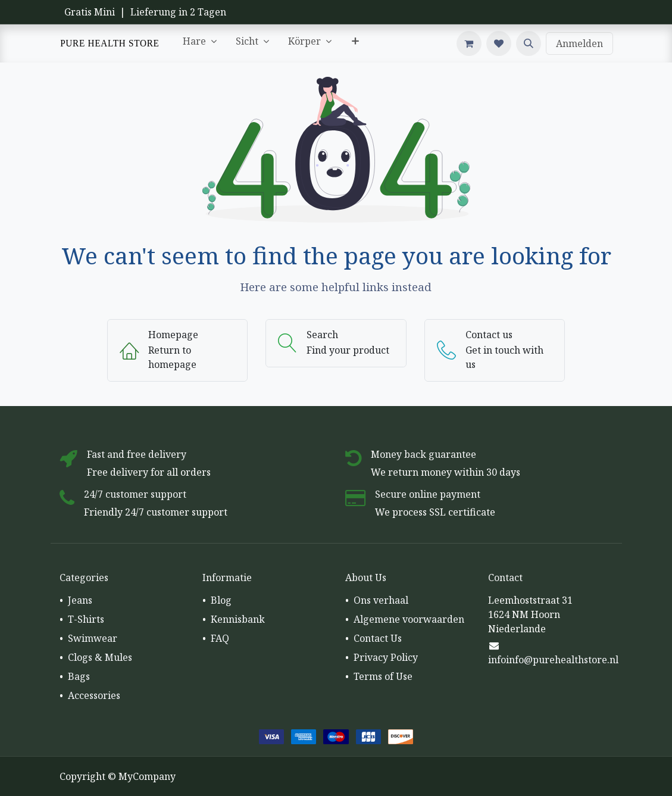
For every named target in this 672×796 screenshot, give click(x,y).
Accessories (94, 695)
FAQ (220, 638)
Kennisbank (238, 619)
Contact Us (378, 638)
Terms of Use (383, 676)
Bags (79, 676)
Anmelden (579, 43)
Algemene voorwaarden (409, 619)
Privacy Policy (386, 657)
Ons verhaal (381, 600)
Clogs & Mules (100, 657)
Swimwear (93, 638)
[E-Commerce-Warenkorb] (469, 43)
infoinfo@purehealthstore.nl (553, 660)
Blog (221, 600)
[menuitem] (200, 43)
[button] (529, 43)
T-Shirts (86, 619)
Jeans (80, 600)
